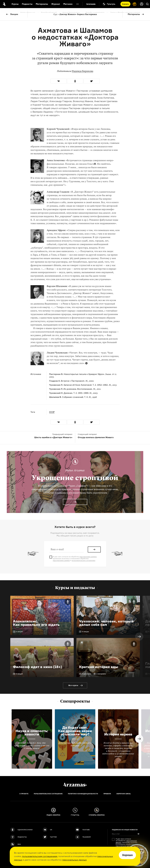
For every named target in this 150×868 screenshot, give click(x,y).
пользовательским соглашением (40, 856)
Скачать (125, 4)
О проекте (24, 794)
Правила (107, 794)
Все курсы (73, 685)
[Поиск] (147, 4)
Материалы (134, 14)
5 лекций (19, 632)
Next (139, 637)
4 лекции (85, 632)
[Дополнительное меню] (77, 4)
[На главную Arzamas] (4, 4)
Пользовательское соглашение (48, 794)
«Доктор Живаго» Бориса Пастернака (75, 14)
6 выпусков (86, 674)
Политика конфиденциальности (83, 794)
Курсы (15, 4)
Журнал (56, 4)
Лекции (14, 14)
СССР (52, 412)
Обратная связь (124, 794)
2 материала (101, 674)
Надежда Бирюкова (82, 71)
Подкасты (27, 4)
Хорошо (127, 855)
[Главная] (75, 785)
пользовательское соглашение (84, 560)
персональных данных (74, 860)
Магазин (68, 4)
